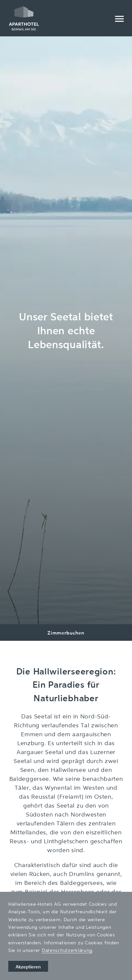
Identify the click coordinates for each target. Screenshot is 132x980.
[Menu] (119, 18)
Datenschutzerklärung (67, 950)
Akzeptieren (28, 967)
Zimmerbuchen (66, 633)
